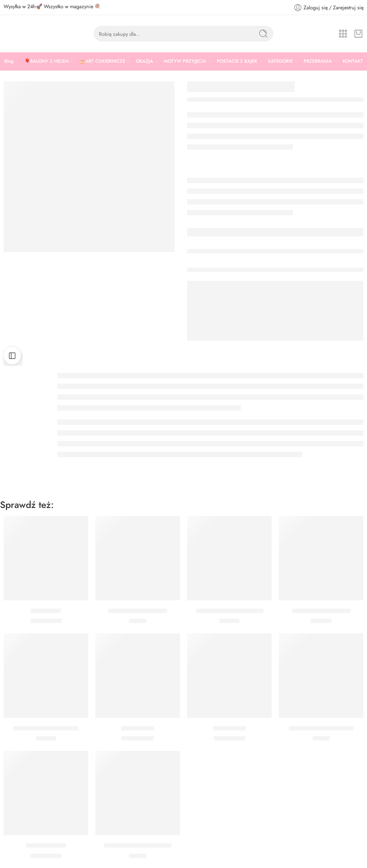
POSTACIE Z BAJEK (237, 61)
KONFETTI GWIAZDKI (138, 611)
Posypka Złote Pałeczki (321, 611)
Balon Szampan (46, 846)
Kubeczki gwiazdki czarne (138, 846)
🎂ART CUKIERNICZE (102, 61)
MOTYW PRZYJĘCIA (185, 61)
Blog (9, 61)
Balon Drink (46, 611)
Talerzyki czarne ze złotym (230, 611)
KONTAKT (353, 61)
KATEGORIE (280, 61)
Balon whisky (230, 728)
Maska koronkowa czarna (321, 728)
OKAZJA (144, 61)
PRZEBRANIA (318, 61)
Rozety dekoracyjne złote (46, 728)
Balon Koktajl (138, 728)
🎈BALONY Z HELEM (47, 61)
